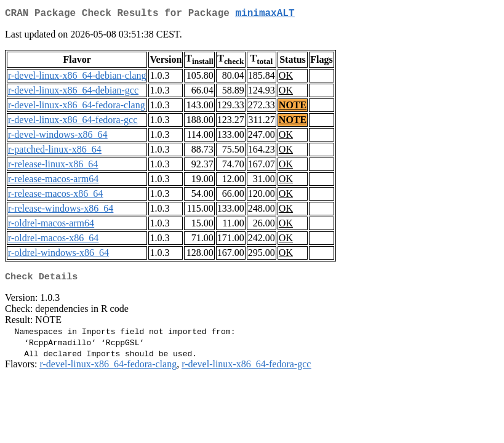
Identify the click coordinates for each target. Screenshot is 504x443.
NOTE (293, 107)
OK (286, 78)
